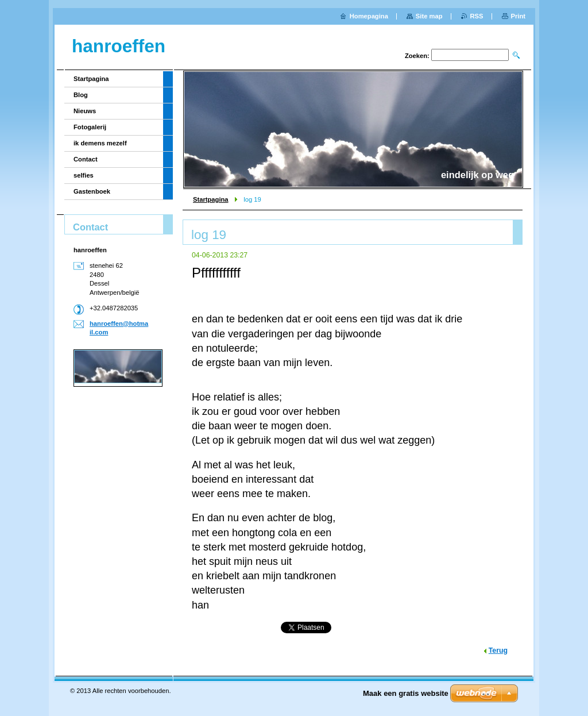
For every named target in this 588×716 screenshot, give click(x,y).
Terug (498, 650)
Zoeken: (417, 56)
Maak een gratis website (406, 693)
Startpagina (211, 199)
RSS (477, 16)
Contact (86, 159)
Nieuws (85, 111)
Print (518, 16)
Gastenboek (92, 191)
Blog (81, 95)
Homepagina (369, 16)
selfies (84, 175)
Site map (429, 16)
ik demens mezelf (100, 143)
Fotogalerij (90, 127)
